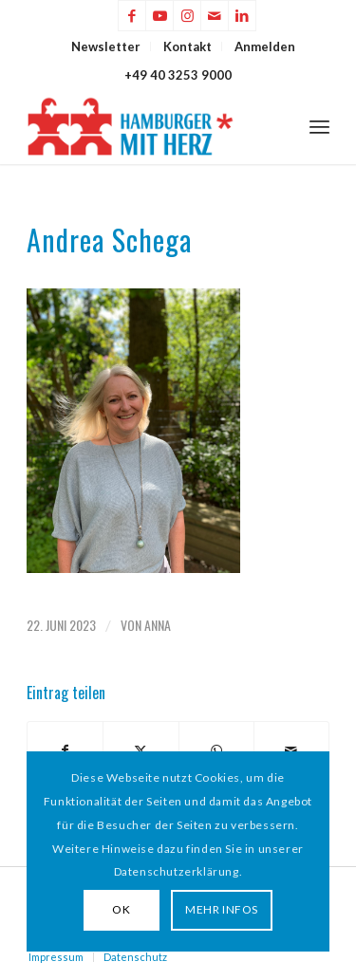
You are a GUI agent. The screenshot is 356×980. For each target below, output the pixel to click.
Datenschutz (135, 957)
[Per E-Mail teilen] (291, 750)
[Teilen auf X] (141, 750)
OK (121, 909)
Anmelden (265, 46)
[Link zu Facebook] (132, 16)
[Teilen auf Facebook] (65, 750)
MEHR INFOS (222, 909)
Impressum (56, 957)
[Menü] (319, 126)
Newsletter (106, 46)
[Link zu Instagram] (187, 16)
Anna (158, 625)
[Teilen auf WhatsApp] (216, 750)
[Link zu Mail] (215, 16)
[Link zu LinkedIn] (242, 16)
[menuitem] (106, 46)
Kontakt (187, 46)
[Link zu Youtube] (159, 16)
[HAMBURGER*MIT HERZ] (148, 126)
